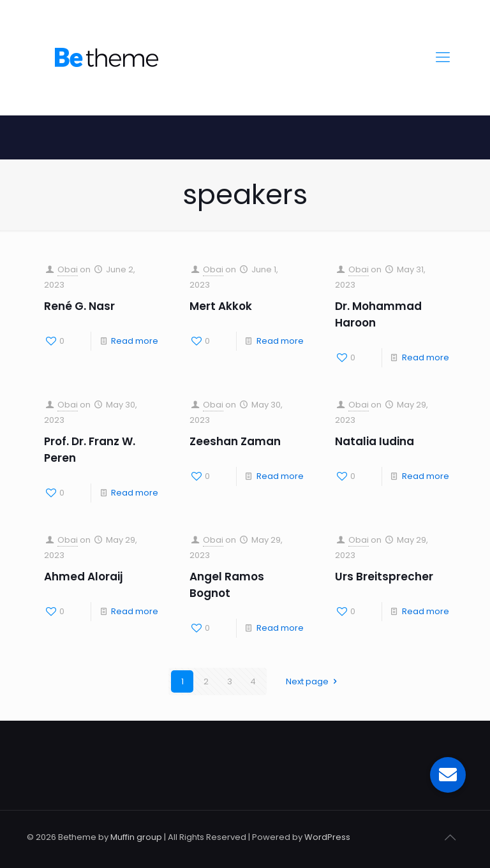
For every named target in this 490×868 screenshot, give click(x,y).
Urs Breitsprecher (384, 577)
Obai (68, 269)
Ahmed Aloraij (83, 577)
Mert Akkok (221, 306)
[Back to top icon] (450, 837)
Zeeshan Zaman (235, 441)
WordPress (327, 837)
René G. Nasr (79, 306)
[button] (448, 775)
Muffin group (136, 837)
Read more (135, 341)
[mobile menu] (443, 57)
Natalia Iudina (375, 441)
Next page (313, 681)
